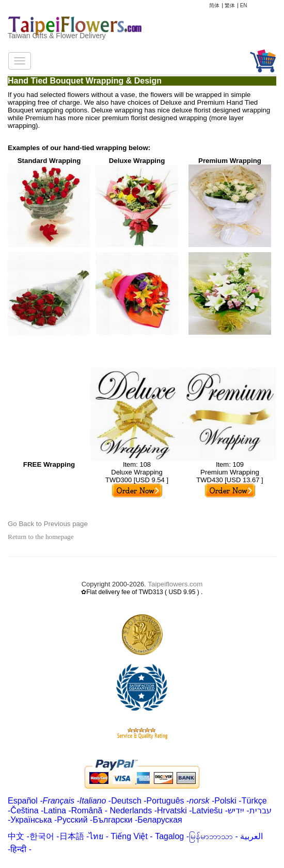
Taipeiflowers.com (175, 584)
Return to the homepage (41, 537)
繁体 (230, 5)
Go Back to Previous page (48, 524)
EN (244, 5)
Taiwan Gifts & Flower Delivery (57, 36)
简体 (214, 5)
